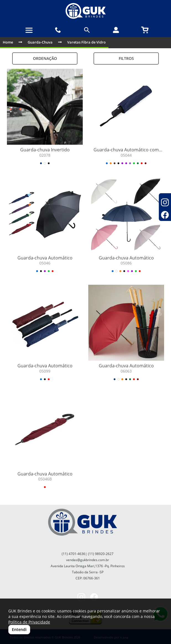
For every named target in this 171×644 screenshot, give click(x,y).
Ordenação (45, 58)
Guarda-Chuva (40, 42)
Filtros (126, 58)
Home (8, 42)
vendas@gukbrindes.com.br (88, 560)
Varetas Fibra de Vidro (86, 42)
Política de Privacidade (29, 622)
